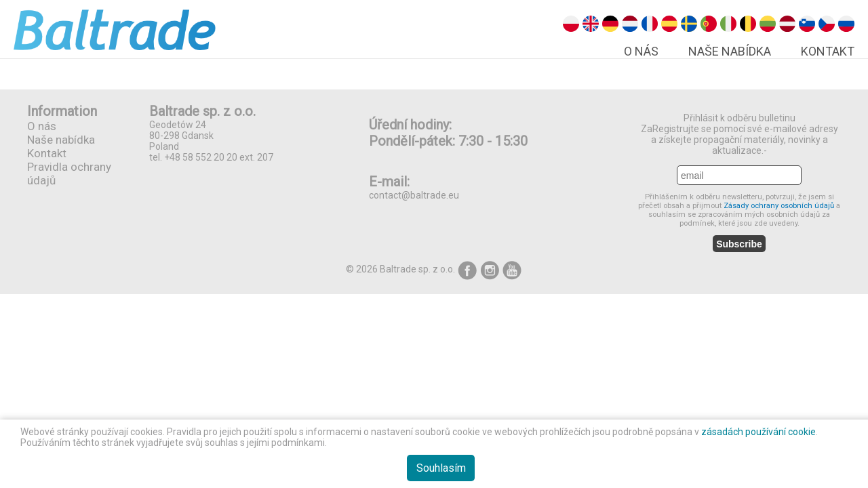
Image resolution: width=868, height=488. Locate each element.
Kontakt (828, 51)
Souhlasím (441, 468)
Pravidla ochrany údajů (69, 174)
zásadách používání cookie (758, 432)
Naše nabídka (730, 51)
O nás (641, 51)
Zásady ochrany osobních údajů (780, 206)
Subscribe (739, 244)
